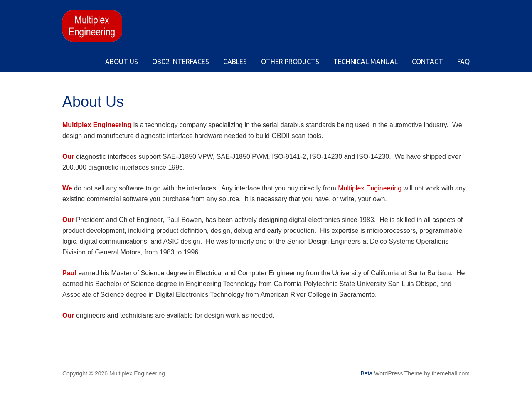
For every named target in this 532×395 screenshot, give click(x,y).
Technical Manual (366, 62)
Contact (427, 62)
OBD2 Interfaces (181, 62)
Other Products (290, 62)
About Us (122, 62)
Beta (367, 373)
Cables (235, 62)
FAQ (463, 62)
